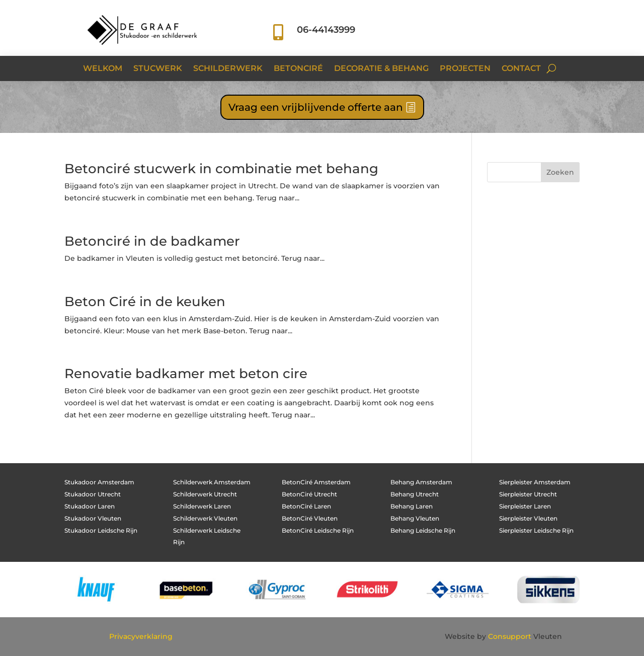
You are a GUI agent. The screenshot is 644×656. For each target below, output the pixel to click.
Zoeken (560, 172)
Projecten (465, 69)
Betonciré (298, 69)
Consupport (510, 636)
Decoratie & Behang (381, 69)
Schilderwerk (228, 69)
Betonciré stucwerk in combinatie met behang (221, 169)
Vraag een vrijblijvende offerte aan (316, 107)
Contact (521, 69)
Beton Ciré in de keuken (145, 302)
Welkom (103, 69)
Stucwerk (158, 69)
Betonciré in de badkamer (152, 241)
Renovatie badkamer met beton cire (186, 374)
